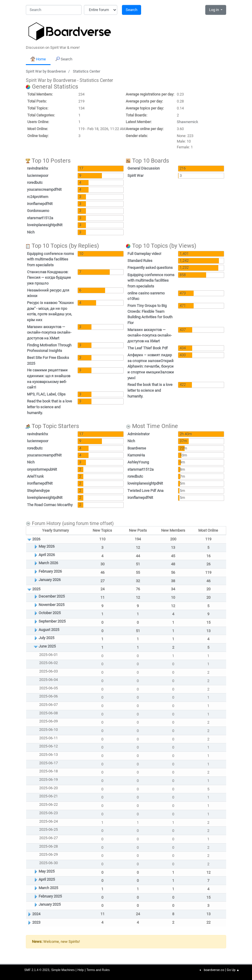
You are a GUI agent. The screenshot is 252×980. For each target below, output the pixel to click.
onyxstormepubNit (42, 469)
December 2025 (52, 596)
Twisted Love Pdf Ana (145, 491)
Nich (31, 232)
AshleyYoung (138, 462)
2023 (36, 922)
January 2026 (50, 580)
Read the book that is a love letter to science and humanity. (49, 407)
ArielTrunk (35, 476)
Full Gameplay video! (144, 254)
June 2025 (47, 646)
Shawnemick (188, 122)
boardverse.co (214, 970)
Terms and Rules (98, 970)
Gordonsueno (38, 211)
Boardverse (137, 448)
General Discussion (144, 168)
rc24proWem (38, 197)
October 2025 (50, 613)
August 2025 (49, 630)
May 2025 (47, 871)
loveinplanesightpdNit (45, 225)
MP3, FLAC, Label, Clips (46, 394)
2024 (36, 914)
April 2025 (47, 879)
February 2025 (50, 896)
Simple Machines (63, 970)
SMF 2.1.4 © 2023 (37, 970)
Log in (214, 10)
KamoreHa (136, 455)
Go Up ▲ (233, 970)
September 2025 (52, 621)
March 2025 (48, 888)
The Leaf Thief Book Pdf (148, 348)
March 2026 (48, 563)
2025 (36, 589)
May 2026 (47, 546)
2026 (36, 539)
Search (132, 10)
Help (81, 970)
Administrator (138, 434)
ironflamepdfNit (40, 204)
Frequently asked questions (150, 268)
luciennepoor (38, 176)
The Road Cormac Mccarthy (50, 505)
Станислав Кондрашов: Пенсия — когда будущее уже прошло (49, 278)
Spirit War (135, 176)
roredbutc (35, 182)
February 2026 (50, 571)
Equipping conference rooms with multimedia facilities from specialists (51, 259)
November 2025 (52, 605)
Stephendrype (38, 491)
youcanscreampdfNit (44, 189)
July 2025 (46, 638)
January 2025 (50, 904)
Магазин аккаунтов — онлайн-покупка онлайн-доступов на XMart (49, 332)
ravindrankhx (37, 168)
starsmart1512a (40, 218)
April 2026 (47, 555)
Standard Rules (140, 261)
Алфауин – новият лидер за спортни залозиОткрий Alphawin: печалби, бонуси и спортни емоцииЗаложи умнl (151, 366)
